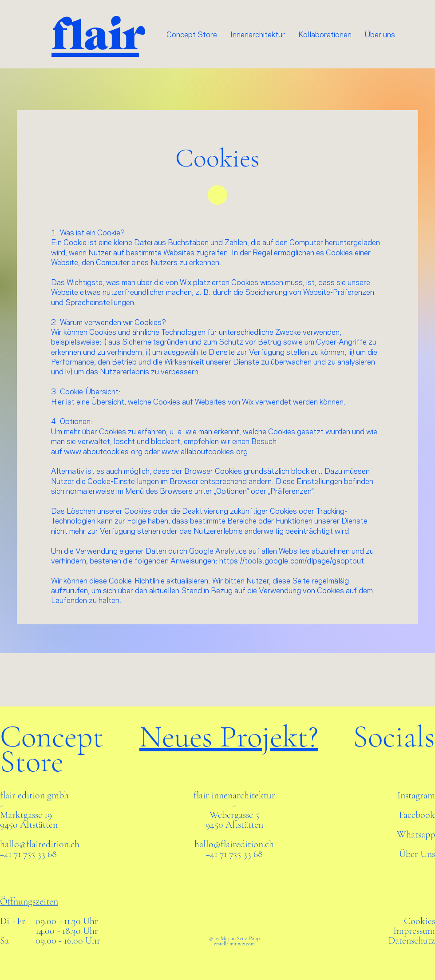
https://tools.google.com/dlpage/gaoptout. (293, 561)
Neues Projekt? (229, 736)
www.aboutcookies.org (103, 452)
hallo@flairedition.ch (40, 844)
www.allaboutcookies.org (205, 452)
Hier (58, 402)
